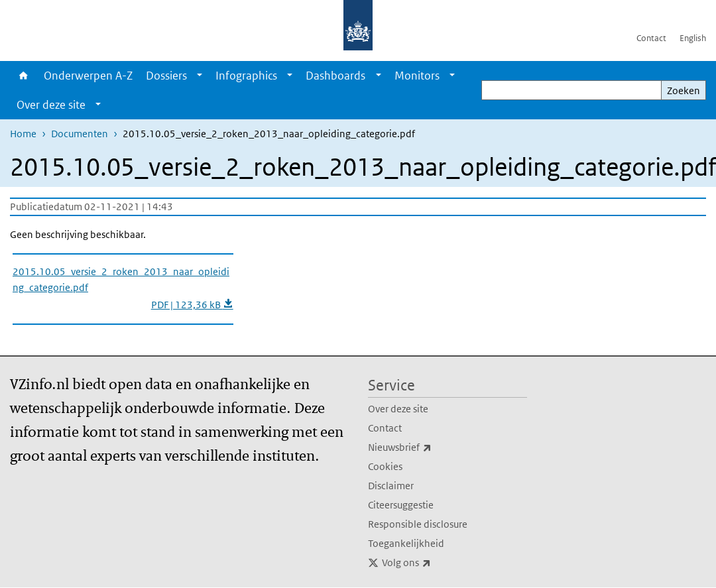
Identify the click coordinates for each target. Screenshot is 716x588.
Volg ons (436, 563)
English (693, 38)
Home (24, 76)
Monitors (417, 76)
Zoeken (684, 90)
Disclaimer (391, 486)
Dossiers (166, 76)
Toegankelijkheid (406, 543)
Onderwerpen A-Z (88, 76)
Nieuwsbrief (429, 447)
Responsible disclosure (418, 524)
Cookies (385, 466)
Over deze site (51, 105)
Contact (651, 38)
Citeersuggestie (401, 505)
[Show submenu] (200, 76)
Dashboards (335, 76)
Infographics (246, 76)
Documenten (80, 134)
